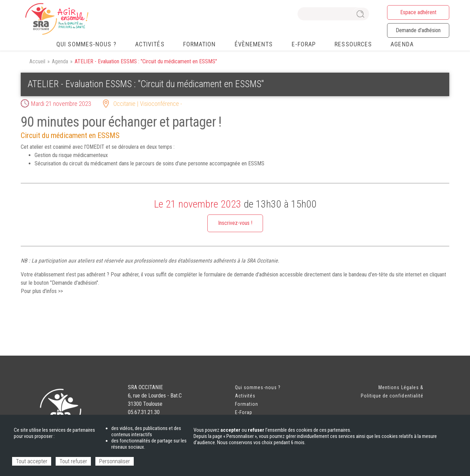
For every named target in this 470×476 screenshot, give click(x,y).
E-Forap (244, 412)
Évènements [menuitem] (254, 44)
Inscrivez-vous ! (235, 223)
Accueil (37, 61)
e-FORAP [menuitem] (304, 44)
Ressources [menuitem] (353, 44)
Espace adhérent (418, 12)
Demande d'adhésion (418, 30)
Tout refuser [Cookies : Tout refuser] (73, 461)
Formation (247, 404)
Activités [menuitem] (150, 44)
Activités (245, 396)
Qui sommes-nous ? (258, 387)
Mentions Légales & (401, 387)
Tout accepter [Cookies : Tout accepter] (32, 461)
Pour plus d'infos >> (42, 291)
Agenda (60, 61)
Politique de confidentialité (392, 396)
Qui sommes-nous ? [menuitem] (86, 44)
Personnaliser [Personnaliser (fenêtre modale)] (115, 461)
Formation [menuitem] (200, 44)
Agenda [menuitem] (402, 44)
